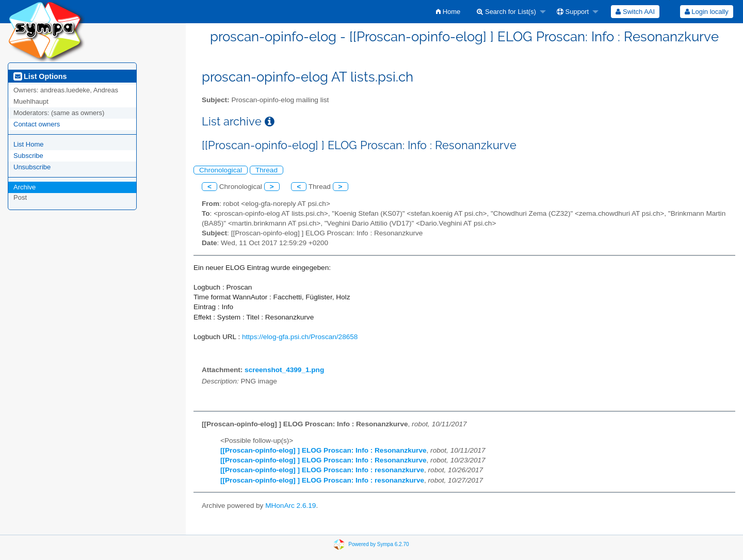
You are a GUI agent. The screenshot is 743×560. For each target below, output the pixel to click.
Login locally (707, 12)
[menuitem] (448, 12)
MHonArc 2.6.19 (290, 506)
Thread (266, 170)
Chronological (221, 170)
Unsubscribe (32, 167)
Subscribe (28, 156)
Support (573, 12)
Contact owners (37, 124)
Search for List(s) (506, 12)
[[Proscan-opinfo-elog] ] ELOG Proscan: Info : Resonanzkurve (324, 450)
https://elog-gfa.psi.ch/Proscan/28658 (300, 337)
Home (448, 12)
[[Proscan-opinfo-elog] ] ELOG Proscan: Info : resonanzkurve (322, 470)
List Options (40, 76)
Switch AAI (635, 12)
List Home (29, 144)
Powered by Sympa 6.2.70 (378, 544)
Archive (25, 187)
